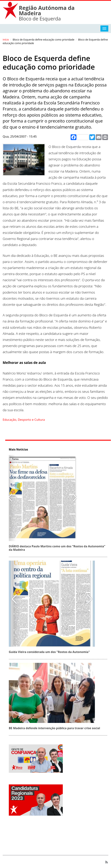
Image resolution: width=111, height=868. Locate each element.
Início (6, 40)
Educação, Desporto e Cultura (24, 420)
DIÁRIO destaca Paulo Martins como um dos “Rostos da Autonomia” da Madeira (58, 548)
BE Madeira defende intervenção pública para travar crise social (55, 728)
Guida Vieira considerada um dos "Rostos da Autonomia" (50, 652)
